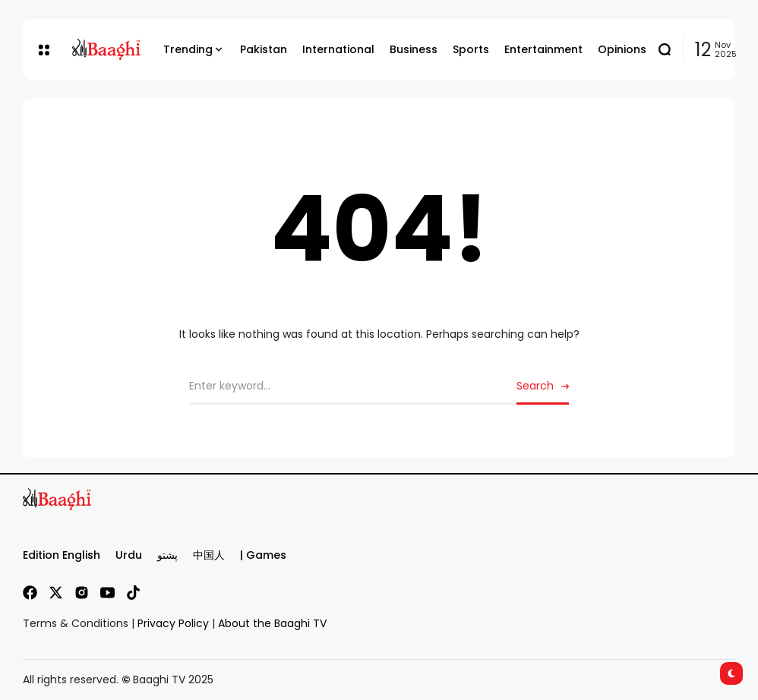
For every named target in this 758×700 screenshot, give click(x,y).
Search (535, 386)
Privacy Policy (173, 623)
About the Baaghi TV (272, 623)
